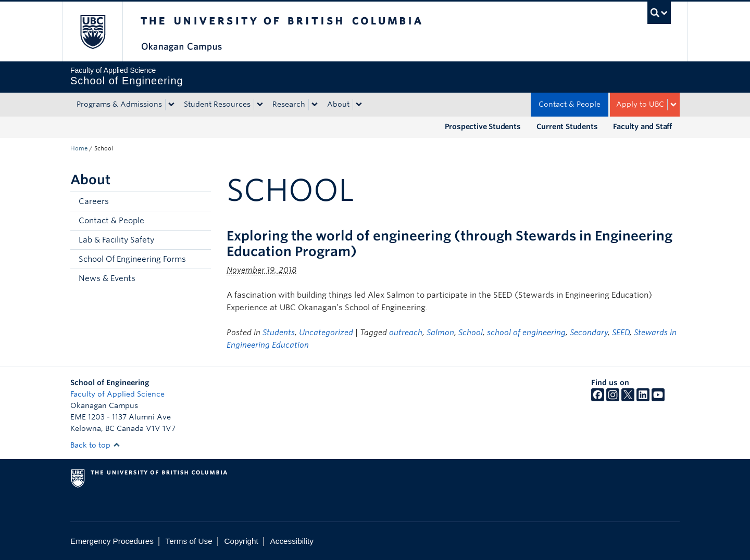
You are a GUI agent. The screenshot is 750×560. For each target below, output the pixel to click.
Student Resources (217, 104)
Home (79, 148)
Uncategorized (326, 333)
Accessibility (292, 541)
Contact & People (570, 104)
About (338, 104)
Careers (94, 201)
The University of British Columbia (92, 31)
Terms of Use (189, 541)
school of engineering (526, 333)
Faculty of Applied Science (117, 394)
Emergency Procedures (112, 541)
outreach (406, 333)
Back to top (95, 445)
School (471, 333)
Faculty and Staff (642, 126)
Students (279, 333)
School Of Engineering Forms (132, 259)
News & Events (107, 278)
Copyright (241, 541)
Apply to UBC (640, 104)
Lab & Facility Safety (116, 240)
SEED (621, 333)
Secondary (589, 333)
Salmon (440, 333)
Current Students (567, 126)
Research (289, 104)
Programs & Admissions (119, 104)
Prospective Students (483, 126)
